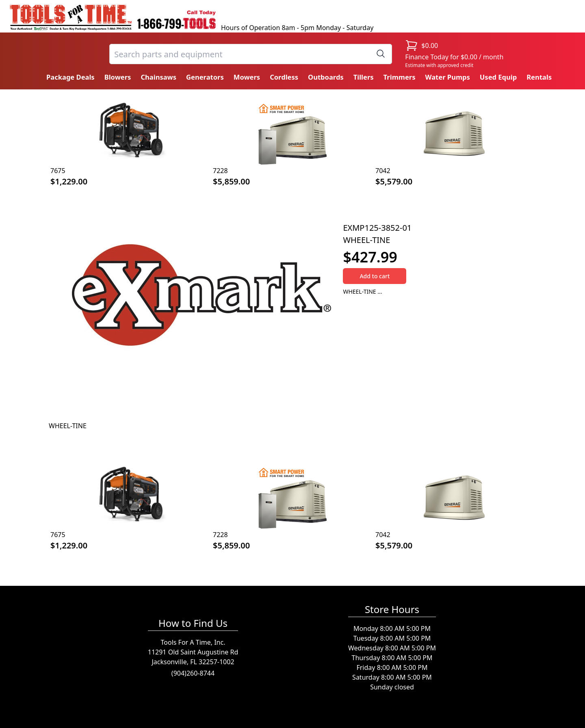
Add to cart (375, 276)
